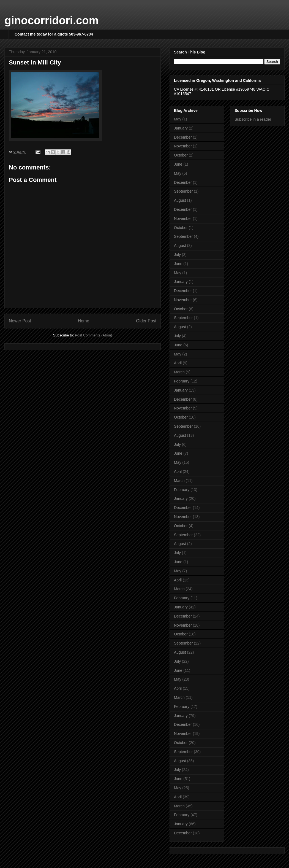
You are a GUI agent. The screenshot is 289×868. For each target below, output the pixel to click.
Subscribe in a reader (253, 119)
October (181, 155)
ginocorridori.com (51, 20)
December (183, 137)
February (182, 381)
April (178, 363)
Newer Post (20, 321)
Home (84, 321)
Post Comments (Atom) (93, 335)
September (183, 191)
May (178, 119)
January (181, 128)
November (183, 146)
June (178, 164)
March (179, 372)
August (180, 200)
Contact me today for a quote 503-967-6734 (54, 34)
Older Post (146, 321)
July (177, 255)
